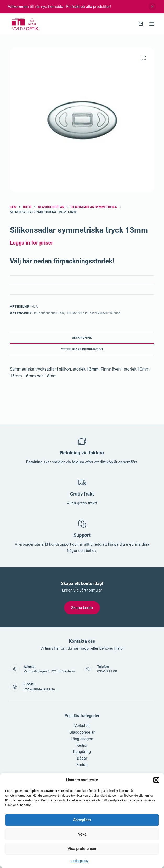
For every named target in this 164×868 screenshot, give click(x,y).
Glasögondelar (49, 313)
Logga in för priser (32, 243)
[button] (156, 780)
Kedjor (82, 745)
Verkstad (82, 726)
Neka (82, 834)
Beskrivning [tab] (82, 338)
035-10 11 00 (107, 671)
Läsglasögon (82, 739)
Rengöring (82, 752)
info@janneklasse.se (39, 689)
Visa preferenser (82, 849)
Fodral (82, 765)
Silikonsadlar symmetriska (94, 313)
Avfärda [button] (152, 7)
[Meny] (152, 24)
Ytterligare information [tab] (82, 349)
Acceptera (82, 820)
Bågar (82, 758)
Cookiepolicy (79, 861)
